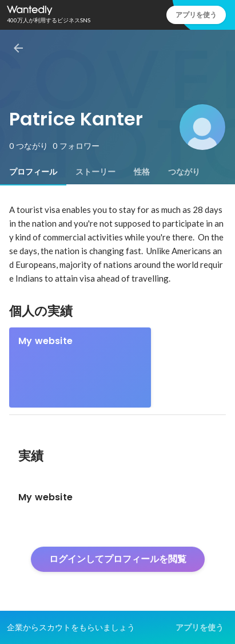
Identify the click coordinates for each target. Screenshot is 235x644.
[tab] (33, 172)
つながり (184, 172)
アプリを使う (196, 15)
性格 (142, 172)
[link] (80, 368)
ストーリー (95, 172)
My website (45, 341)
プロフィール (33, 172)
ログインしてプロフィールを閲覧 (118, 559)
